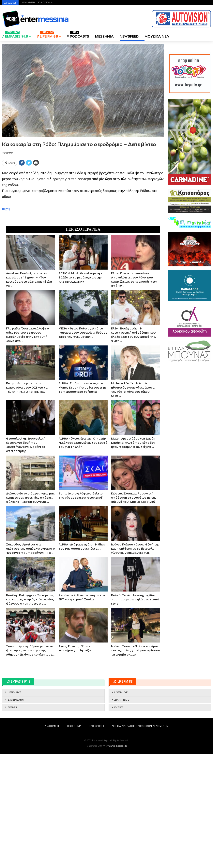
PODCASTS (78, 35)
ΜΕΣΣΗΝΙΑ (104, 36)
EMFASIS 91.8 (15, 35)
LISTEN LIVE (14, 807)
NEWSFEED (129, 36)
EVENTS (12, 822)
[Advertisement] (83, 195)
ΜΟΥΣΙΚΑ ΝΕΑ (157, 36)
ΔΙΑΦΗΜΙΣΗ (28, 2)
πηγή (6, 266)
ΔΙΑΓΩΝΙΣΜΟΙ (16, 814)
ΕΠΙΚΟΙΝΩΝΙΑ (45, 2)
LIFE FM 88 (47, 35)
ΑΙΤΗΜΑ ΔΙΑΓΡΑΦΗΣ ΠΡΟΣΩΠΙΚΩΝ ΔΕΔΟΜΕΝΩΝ (140, 840)
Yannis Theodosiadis (118, 860)
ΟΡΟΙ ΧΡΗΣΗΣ (97, 840)
